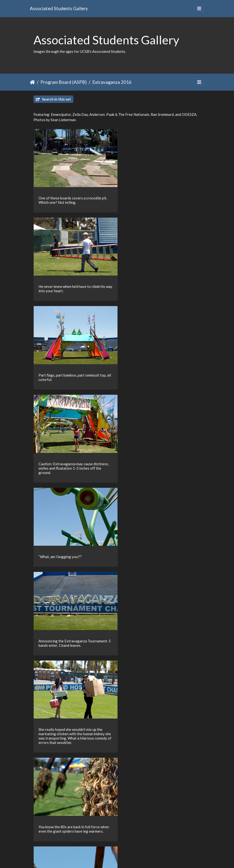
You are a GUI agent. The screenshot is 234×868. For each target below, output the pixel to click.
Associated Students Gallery (59, 8)
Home (32, 82)
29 (133, 840)
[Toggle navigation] (199, 9)
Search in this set (53, 99)
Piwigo (127, 858)
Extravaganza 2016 (112, 82)
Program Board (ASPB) (64, 82)
